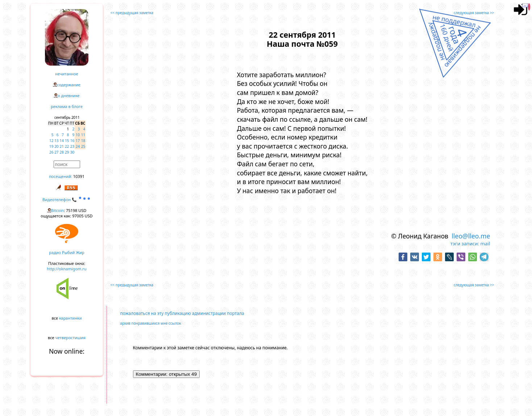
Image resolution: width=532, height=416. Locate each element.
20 (56, 146)
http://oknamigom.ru (66, 269)
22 (67, 146)
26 (51, 152)
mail (485, 244)
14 (62, 141)
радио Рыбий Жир (66, 252)
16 (72, 141)
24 (78, 146)
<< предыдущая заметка (132, 13)
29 (67, 152)
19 (51, 146)
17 (78, 141)
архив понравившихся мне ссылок (151, 323)
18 (83, 141)
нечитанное (66, 74)
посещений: (61, 176)
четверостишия (70, 338)
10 (78, 135)
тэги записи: (465, 244)
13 (56, 141)
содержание (69, 85)
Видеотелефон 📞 (67, 199)
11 (83, 135)
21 (62, 146)
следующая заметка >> (474, 13)
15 (67, 141)
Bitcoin (58, 210)
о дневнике (68, 95)
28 (62, 152)
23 (72, 146)
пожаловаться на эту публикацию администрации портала (182, 313)
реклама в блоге (67, 106)
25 (83, 146)
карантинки (70, 318)
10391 (79, 176)
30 (72, 152)
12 (51, 141)
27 (56, 152)
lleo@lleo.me (471, 236)
